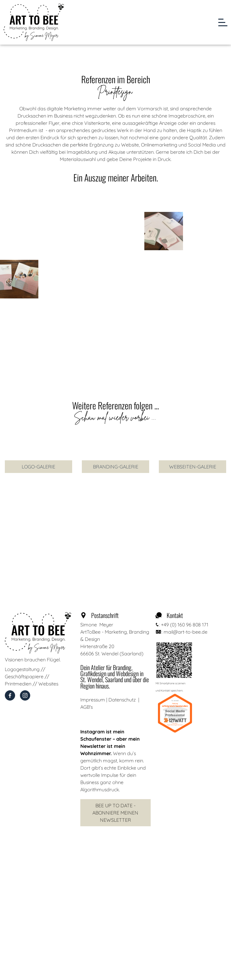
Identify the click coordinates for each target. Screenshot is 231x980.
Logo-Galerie (38, 467)
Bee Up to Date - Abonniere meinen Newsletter (115, 813)
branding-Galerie (116, 467)
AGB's (87, 707)
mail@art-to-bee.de (186, 632)
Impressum (93, 700)
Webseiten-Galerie (193, 467)
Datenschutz (122, 700)
